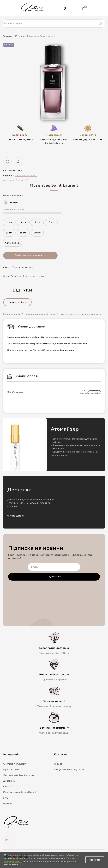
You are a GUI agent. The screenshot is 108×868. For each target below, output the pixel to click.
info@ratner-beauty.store (69, 770)
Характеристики (23, 268)
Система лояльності (15, 764)
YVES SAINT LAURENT (26, 176)
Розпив (20, 36)
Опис (6, 268)
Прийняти (95, 860)
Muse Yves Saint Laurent (41, 36)
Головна (7, 36)
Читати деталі (15, 516)
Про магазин (11, 770)
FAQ (6, 798)
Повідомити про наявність (30, 255)
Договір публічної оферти (19, 775)
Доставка (9, 781)
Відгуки (8, 804)
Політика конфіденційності (20, 792)
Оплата (8, 787)
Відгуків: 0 (8, 180)
